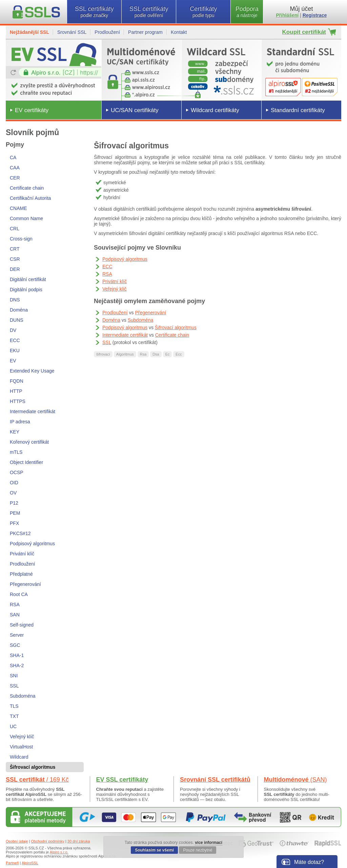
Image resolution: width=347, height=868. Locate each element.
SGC (15, 645)
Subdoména (23, 696)
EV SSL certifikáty (122, 780)
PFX (14, 523)
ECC (15, 340)
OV (13, 493)
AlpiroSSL (30, 863)
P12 (14, 503)
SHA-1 (17, 655)
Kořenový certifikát (29, 442)
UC (13, 726)
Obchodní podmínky (47, 841)
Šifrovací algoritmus (176, 327)
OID (14, 483)
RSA (15, 605)
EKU (15, 351)
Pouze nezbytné (198, 850)
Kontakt (179, 32)
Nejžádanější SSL (29, 32)
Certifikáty (203, 12)
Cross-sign (21, 239)
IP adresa (20, 422)
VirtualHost (21, 747)
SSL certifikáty (94, 12)
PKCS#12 (20, 533)
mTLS (16, 452)
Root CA (19, 594)
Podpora (247, 12)
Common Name (26, 218)
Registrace (315, 15)
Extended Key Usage (32, 371)
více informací (209, 843)
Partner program (145, 32)
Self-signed (22, 625)
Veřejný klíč (22, 737)
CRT (15, 249)
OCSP (17, 472)
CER (15, 178)
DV (13, 330)
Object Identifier (26, 462)
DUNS (17, 320)
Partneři (12, 863)
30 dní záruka (79, 841)
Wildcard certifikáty (215, 110)
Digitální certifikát (28, 279)
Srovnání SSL (72, 32)
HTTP (16, 391)
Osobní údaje (17, 841)
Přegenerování (25, 584)
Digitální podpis (26, 290)
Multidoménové (295, 780)
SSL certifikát (37, 780)
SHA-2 (17, 665)
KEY (15, 432)
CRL (15, 229)
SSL (14, 686)
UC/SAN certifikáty (135, 110)
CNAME (18, 208)
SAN (15, 615)
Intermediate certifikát (33, 411)
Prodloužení (107, 32)
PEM (15, 513)
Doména (19, 310)
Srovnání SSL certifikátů (215, 780)
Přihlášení (288, 15)
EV (13, 361)
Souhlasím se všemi (154, 850)
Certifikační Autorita (30, 198)
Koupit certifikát (304, 32)
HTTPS (18, 401)
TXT (14, 716)
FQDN (17, 381)
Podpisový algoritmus (32, 544)
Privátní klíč (22, 554)
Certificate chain (27, 188)
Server (17, 635)
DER (15, 269)
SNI (14, 676)
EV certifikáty (32, 110)
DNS (15, 300)
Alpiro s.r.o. (59, 852)
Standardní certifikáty (298, 110)
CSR (15, 259)
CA (13, 157)
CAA (15, 168)
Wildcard (19, 757)
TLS (14, 706)
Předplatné (21, 574)
